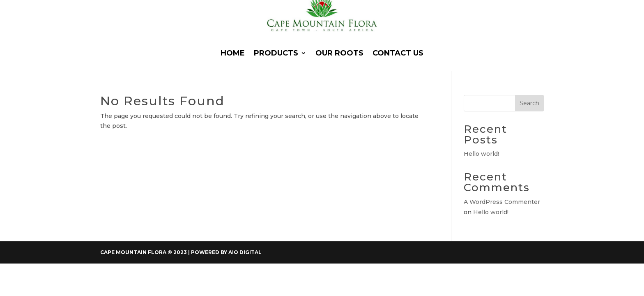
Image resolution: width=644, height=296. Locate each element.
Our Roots (339, 53)
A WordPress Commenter (502, 202)
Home (233, 53)
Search (529, 103)
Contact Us (398, 53)
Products (276, 53)
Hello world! (481, 154)
